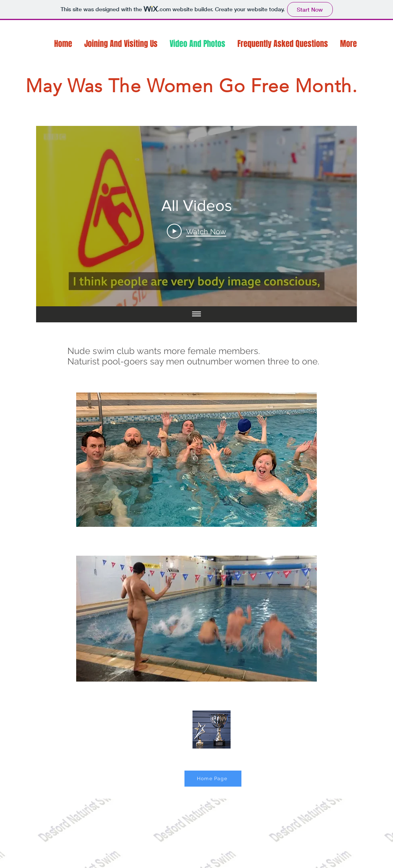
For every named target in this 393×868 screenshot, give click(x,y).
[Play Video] (196, 231)
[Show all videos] (196, 314)
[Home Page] (213, 779)
